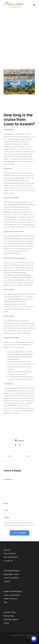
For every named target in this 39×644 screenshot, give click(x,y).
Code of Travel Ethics (12, 595)
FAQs (6, 602)
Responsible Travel (11, 574)
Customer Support (11, 619)
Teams (6, 623)
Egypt (6, 137)
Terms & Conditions (11, 578)
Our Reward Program (12, 571)
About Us (7, 550)
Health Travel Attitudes (13, 591)
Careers (7, 582)
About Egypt (15, 43)
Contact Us (8, 561)
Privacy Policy (9, 616)
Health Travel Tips (11, 599)
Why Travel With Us (11, 557)
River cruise (12, 388)
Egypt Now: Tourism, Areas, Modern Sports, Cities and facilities (19, 46)
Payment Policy (10, 612)
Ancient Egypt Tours (19, 40)
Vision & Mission (10, 554)
